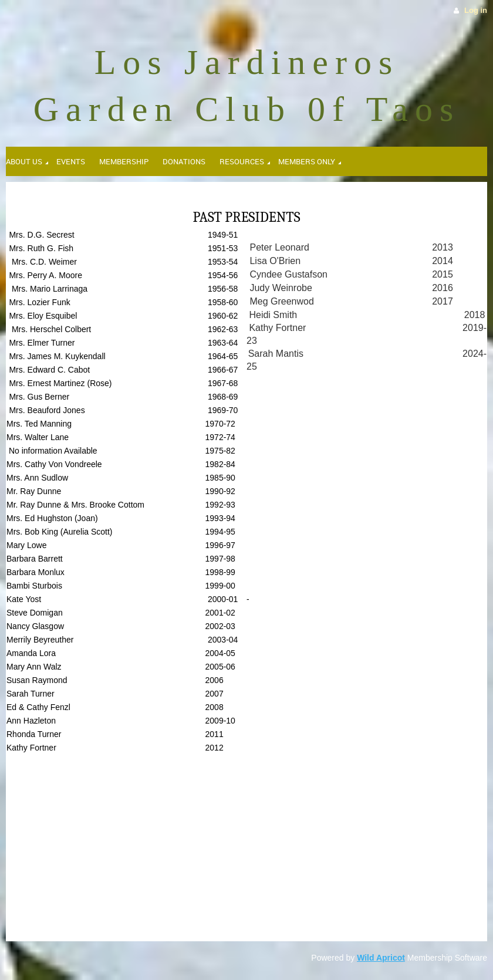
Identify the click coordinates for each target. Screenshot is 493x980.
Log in (476, 10)
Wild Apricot (381, 958)
